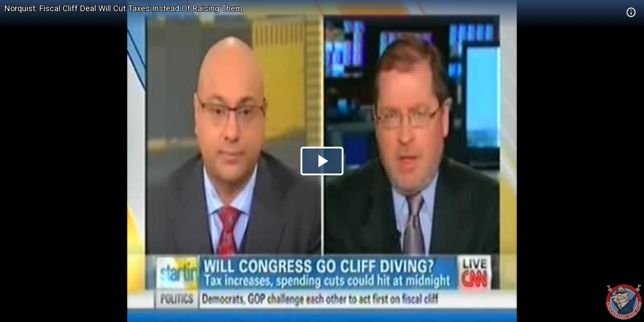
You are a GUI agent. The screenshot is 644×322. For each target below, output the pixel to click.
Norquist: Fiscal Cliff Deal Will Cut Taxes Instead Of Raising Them (123, 8)
